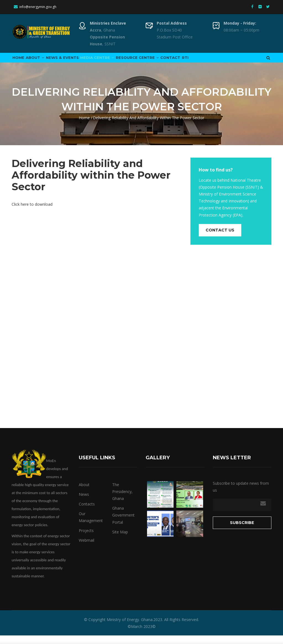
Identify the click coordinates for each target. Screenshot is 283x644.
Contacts (87, 512)
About (43, 62)
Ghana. (147, 628)
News (84, 503)
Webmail (87, 548)
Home (21, 62)
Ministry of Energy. (123, 628)
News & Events (75, 62)
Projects (86, 539)
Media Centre (116, 62)
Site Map (120, 540)
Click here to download (32, 213)
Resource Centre (162, 62)
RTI (221, 62)
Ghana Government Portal (123, 524)
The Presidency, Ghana (122, 500)
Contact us (220, 238)
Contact (201, 62)
